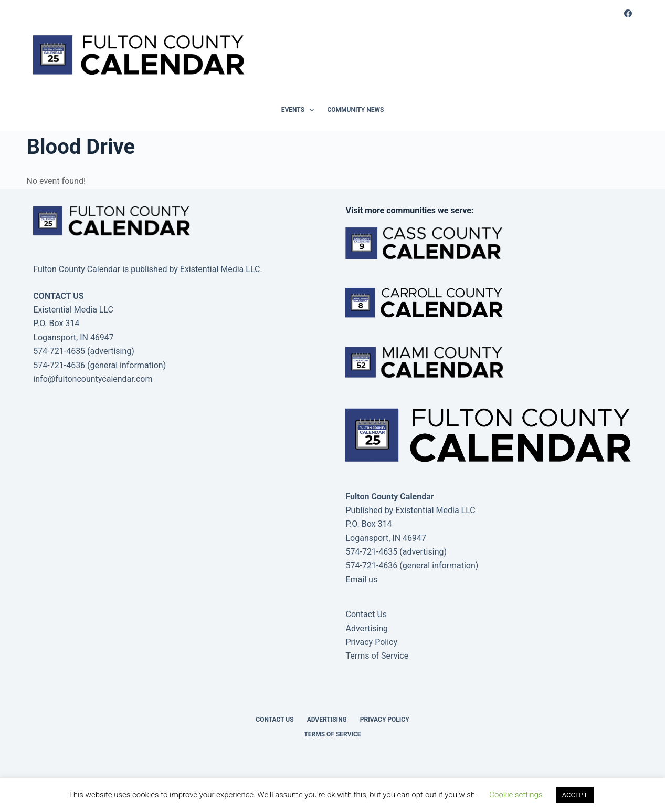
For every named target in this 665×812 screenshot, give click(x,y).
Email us (361, 580)
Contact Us (366, 614)
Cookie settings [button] (516, 795)
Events (300, 110)
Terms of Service (377, 656)
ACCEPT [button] (575, 795)
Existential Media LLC (435, 510)
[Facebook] (628, 13)
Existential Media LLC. (221, 269)
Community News (355, 110)
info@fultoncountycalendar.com (93, 379)
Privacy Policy (371, 642)
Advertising (367, 628)
